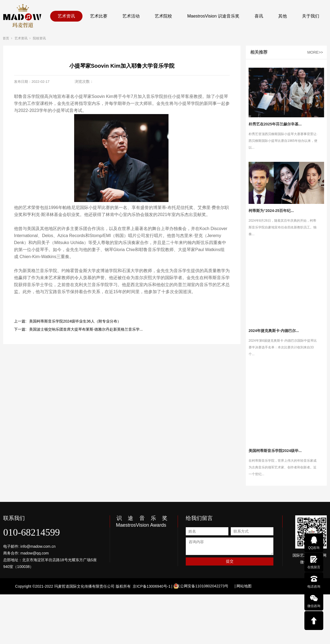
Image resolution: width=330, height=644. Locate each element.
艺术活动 (131, 16)
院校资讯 (39, 38)
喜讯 (259, 16)
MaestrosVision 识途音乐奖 (213, 16)
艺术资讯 (66, 16)
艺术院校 (163, 16)
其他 (283, 16)
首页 (6, 38)
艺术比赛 (99, 16)
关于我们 (311, 16)
